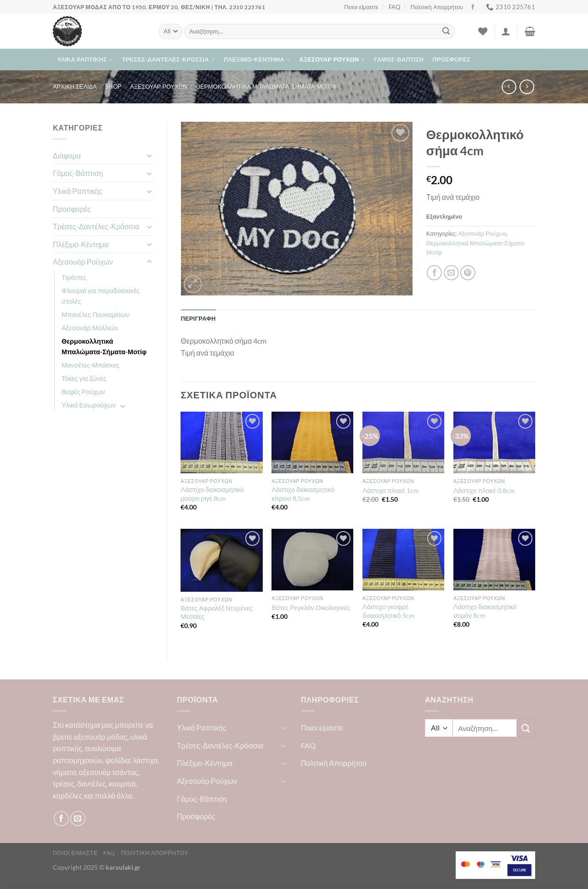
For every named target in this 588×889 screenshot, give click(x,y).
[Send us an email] (78, 818)
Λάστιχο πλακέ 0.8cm (484, 490)
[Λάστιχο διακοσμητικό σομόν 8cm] (494, 560)
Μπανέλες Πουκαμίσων (96, 314)
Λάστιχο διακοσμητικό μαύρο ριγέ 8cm (212, 494)
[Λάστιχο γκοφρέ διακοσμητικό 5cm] (403, 560)
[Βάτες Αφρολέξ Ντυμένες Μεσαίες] (221, 560)
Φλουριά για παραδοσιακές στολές (101, 296)
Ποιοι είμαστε (361, 7)
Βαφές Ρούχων (83, 392)
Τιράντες (74, 277)
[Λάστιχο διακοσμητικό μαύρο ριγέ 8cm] (221, 442)
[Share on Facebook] (434, 273)
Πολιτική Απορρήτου (437, 7)
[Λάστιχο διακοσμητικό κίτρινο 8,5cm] (312, 442)
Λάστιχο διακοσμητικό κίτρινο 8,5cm (303, 494)
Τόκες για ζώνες (84, 378)
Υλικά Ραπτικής (85, 59)
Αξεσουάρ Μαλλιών (90, 328)
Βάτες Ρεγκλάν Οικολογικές (311, 608)
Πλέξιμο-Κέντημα (257, 59)
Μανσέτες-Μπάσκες (90, 365)
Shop (113, 86)
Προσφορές (452, 59)
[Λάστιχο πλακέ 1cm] (403, 442)
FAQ (394, 7)
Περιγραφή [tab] (198, 318)
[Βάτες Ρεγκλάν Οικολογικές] (312, 560)
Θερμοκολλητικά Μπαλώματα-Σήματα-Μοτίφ (266, 86)
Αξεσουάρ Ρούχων (332, 59)
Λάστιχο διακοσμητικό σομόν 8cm (485, 611)
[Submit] (446, 32)
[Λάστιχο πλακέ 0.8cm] (494, 442)
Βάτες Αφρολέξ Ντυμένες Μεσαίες (217, 612)
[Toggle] (149, 155)
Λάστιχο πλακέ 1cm (391, 490)
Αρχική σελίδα (75, 86)
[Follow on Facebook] (473, 7)
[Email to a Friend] (451, 273)
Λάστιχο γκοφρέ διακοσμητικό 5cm (389, 611)
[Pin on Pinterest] (468, 273)
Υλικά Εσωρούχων (89, 405)
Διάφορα (67, 156)
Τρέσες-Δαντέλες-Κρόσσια (168, 59)
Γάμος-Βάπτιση (399, 59)
